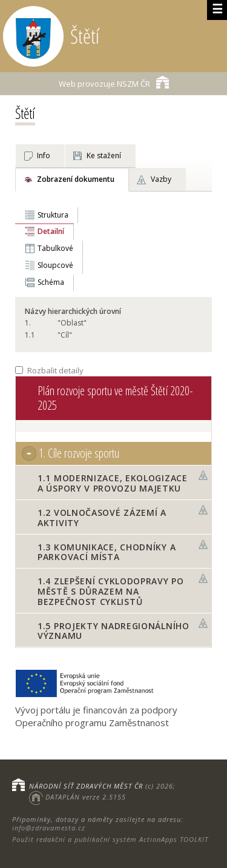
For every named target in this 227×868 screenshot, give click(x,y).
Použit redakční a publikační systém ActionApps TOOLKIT (110, 839)
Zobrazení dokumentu (76, 179)
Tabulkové (55, 248)
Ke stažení (104, 155)
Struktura (53, 215)
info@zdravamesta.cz (49, 828)
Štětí (25, 113)
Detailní (51, 231)
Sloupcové (55, 265)
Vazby (161, 179)
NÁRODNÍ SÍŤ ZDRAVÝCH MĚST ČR (86, 786)
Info (44, 155)
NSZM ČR (114, 82)
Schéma (51, 282)
